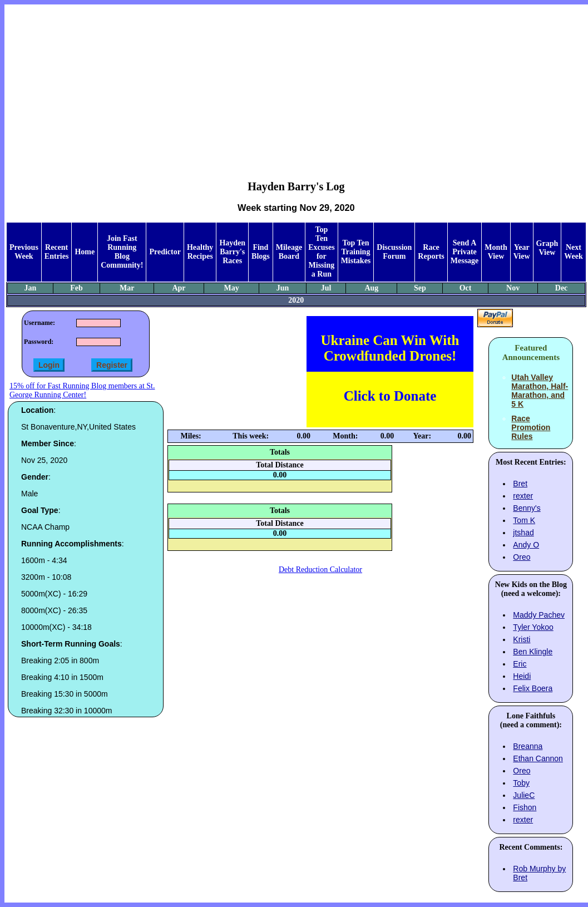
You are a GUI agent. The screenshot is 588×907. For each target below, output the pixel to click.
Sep (420, 288)
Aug (371, 288)
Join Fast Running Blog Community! (122, 252)
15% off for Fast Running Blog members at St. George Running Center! (82, 390)
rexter (523, 496)
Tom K (524, 520)
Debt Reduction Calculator (320, 570)
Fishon (525, 807)
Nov (513, 288)
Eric (520, 664)
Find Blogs (261, 252)
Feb (76, 288)
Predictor (165, 252)
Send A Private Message (465, 252)
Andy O (526, 545)
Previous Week (24, 252)
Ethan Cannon (538, 758)
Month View (496, 252)
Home (85, 252)
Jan (31, 288)
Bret (520, 484)
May (231, 288)
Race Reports (431, 252)
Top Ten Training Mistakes (356, 252)
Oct (466, 288)
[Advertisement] (296, 84)
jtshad (523, 533)
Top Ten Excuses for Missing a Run (321, 252)
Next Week (573, 252)
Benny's (527, 508)
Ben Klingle (533, 652)
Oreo (522, 557)
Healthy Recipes (200, 252)
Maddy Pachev (539, 615)
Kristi (522, 639)
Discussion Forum (394, 252)
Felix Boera (533, 688)
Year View (522, 252)
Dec (562, 288)
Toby (521, 783)
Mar (127, 288)
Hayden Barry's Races (232, 252)
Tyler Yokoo (533, 627)
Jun (283, 288)
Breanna (528, 746)
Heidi (522, 676)
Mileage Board (289, 252)
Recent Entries (57, 252)
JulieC (524, 795)
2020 (296, 300)
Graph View (547, 248)
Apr (179, 288)
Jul (326, 288)
